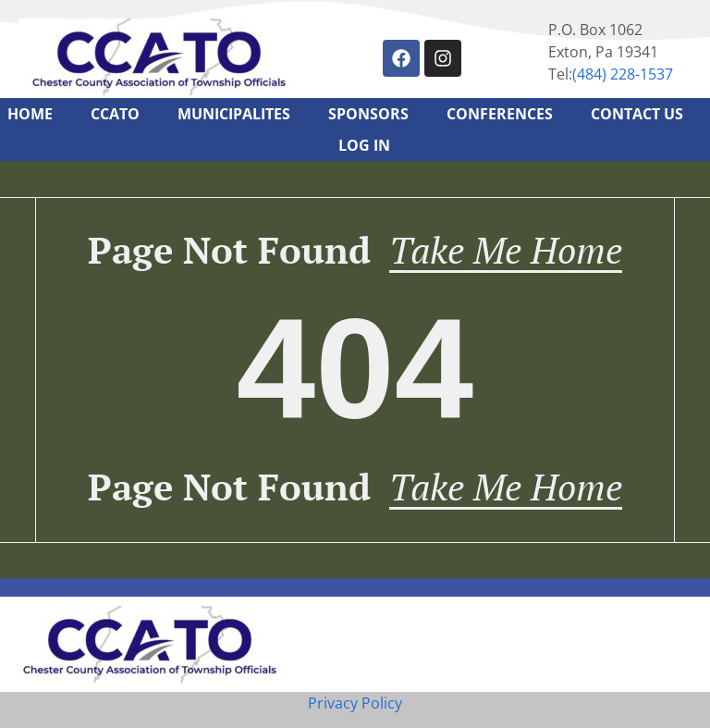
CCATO (115, 114)
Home (30, 114)
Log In (364, 145)
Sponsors (368, 114)
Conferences (500, 114)
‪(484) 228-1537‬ (623, 74)
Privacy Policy (355, 703)
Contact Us (637, 114)
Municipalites (234, 114)
